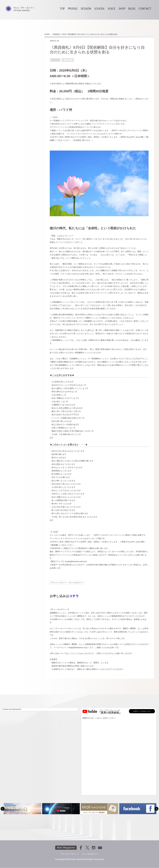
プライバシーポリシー (58, 583)
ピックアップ (68, 60)
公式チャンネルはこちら (142, 711)
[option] (22, 809)
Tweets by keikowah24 (12, 709)
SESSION (86, 9)
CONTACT (145, 9)
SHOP (122, 9)
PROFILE (73, 9)
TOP (62, 9)
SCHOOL (99, 9)
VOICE (112, 9)
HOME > (48, 34)
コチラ (74, 596)
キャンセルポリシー (76, 583)
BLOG (132, 9)
